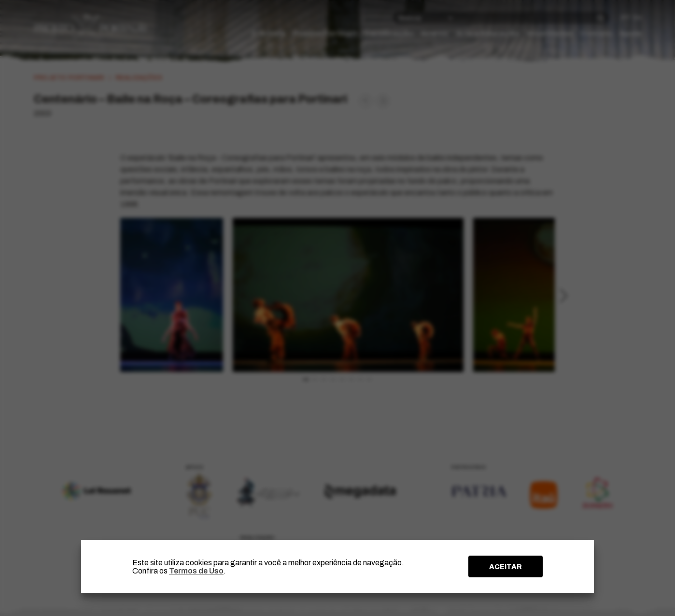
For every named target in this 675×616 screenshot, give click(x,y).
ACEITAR (506, 567)
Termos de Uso (196, 571)
